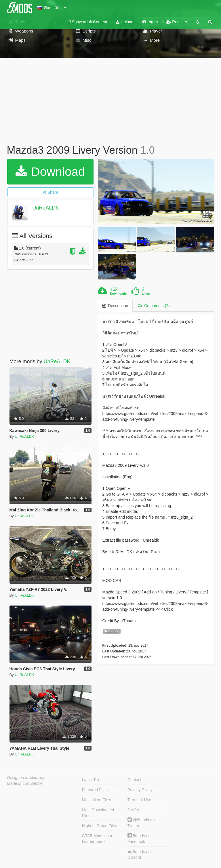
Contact (134, 780)
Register (177, 22)
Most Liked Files (97, 800)
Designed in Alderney (26, 778)
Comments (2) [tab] (154, 306)
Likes (146, 294)
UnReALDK (46, 208)
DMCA (133, 810)
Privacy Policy (140, 790)
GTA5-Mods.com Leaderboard (97, 839)
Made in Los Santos (25, 783)
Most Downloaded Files (98, 813)
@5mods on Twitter (141, 823)
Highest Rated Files (100, 826)
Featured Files (95, 790)
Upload (124, 22)
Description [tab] (115, 306)
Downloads (118, 294)
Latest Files (92, 780)
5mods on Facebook (139, 839)
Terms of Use (139, 800)
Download (50, 172)
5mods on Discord (139, 854)
